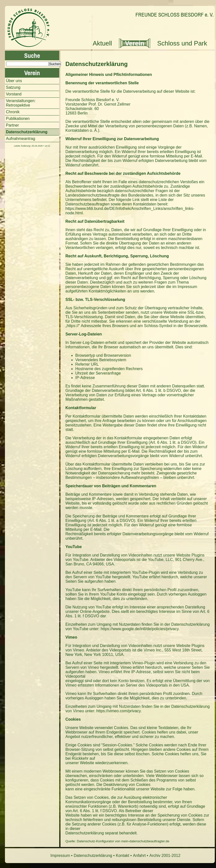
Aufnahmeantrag (20, 139)
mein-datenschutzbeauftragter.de (145, 841)
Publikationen (18, 119)
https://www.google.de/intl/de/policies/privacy (140, 629)
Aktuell (102, 43)
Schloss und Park (182, 43)
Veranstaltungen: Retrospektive (21, 103)
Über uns (14, 81)
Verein (135, 43)
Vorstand (14, 94)
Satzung (13, 87)
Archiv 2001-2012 (165, 856)
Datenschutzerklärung (97, 64)
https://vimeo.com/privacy (118, 711)
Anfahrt (139, 856)
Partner (12, 125)
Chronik (13, 112)
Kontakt (122, 856)
